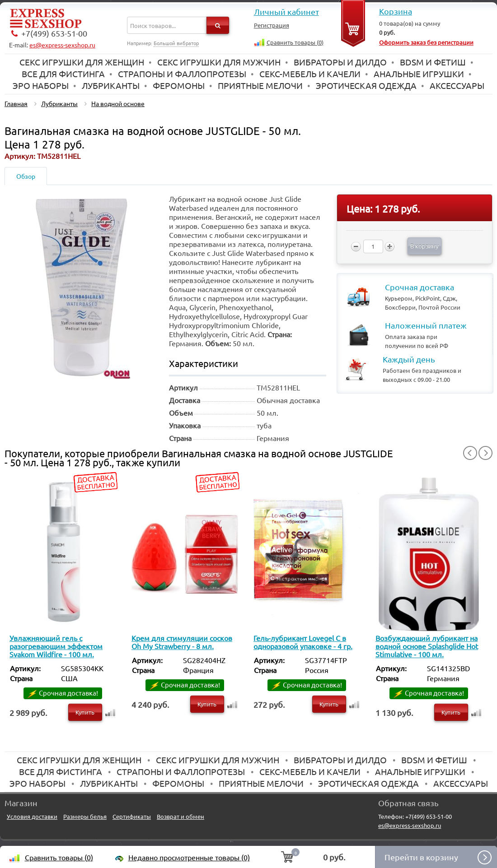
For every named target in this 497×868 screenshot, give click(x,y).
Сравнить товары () (295, 42)
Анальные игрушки (419, 74)
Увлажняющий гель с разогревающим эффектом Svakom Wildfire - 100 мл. (56, 646)
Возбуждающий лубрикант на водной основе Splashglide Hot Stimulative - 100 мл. (427, 646)
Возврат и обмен (181, 816)
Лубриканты (111, 85)
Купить (85, 712)
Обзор (26, 176)
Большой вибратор (176, 43)
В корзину (424, 246)
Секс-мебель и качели (310, 74)
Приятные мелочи (260, 85)
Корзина (396, 11)
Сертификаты (132, 816)
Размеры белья (85, 816)
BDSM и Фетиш (433, 62)
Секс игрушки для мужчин (219, 62)
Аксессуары (457, 85)
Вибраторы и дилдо (340, 62)
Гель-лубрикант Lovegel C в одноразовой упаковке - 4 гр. (303, 642)
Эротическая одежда (366, 85)
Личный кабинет (286, 12)
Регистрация (272, 25)
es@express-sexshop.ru (62, 45)
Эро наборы (41, 85)
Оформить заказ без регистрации (426, 42)
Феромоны (179, 85)
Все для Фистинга (63, 74)
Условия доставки (32, 816)
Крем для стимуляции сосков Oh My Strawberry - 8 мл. (182, 642)
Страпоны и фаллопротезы (182, 74)
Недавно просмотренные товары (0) (189, 857)
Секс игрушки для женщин (82, 62)
